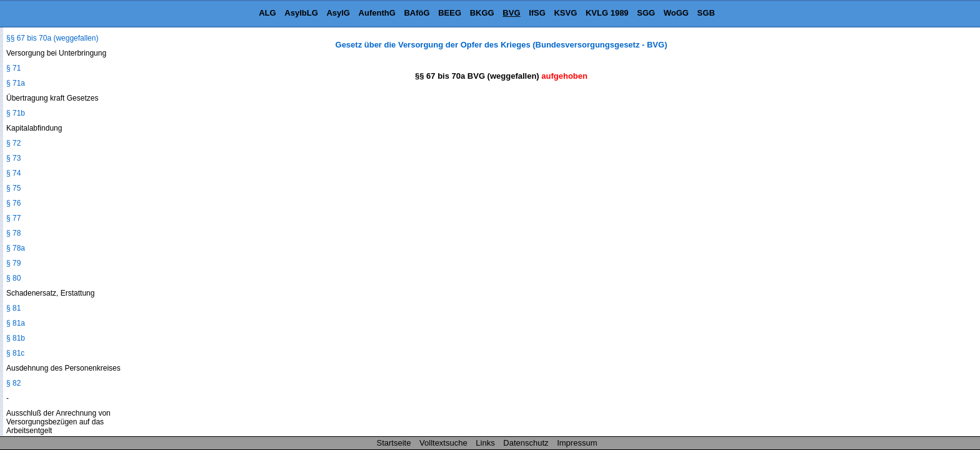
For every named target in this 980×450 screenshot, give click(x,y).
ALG (267, 13)
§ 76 (13, 203)
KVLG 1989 (607, 13)
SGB (706, 13)
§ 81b (16, 338)
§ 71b (16, 113)
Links (485, 443)
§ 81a (16, 323)
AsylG (338, 13)
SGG (646, 13)
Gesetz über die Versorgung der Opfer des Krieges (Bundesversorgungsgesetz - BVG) (502, 45)
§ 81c (15, 353)
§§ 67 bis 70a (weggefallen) (52, 38)
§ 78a (16, 248)
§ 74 (13, 173)
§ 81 (13, 308)
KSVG (565, 13)
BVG (511, 13)
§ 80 (13, 278)
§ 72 (13, 143)
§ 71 (13, 68)
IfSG (537, 13)
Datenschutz (526, 443)
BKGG (482, 13)
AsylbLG (301, 13)
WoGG (676, 13)
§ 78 (13, 233)
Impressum (577, 443)
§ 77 (13, 218)
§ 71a (16, 83)
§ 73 (13, 158)
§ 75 (13, 188)
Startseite (394, 443)
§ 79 (13, 263)
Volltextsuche (443, 443)
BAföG (417, 13)
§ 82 (13, 383)
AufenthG (377, 13)
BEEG (450, 13)
